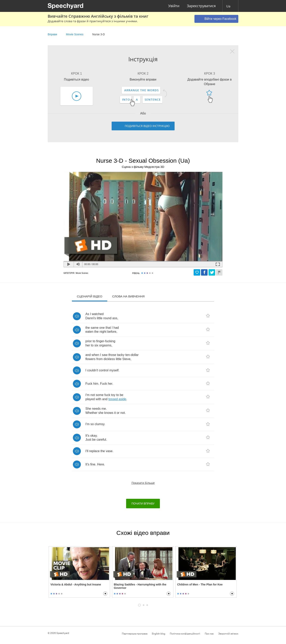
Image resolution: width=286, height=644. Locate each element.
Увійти (174, 6)
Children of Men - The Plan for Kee (200, 584)
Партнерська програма (135, 634)
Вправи (52, 34)
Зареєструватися (201, 6)
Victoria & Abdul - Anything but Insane (76, 584)
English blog (159, 634)
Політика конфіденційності (185, 634)
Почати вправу (143, 504)
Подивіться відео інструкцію (147, 126)
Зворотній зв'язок (228, 634)
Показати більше (143, 483)
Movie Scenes (75, 34)
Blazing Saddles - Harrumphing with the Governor (140, 586)
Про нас (209, 634)
